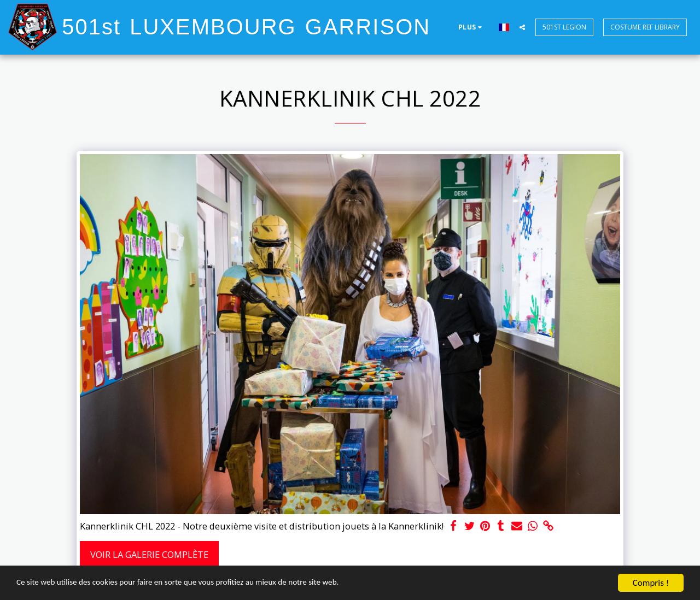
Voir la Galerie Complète (149, 554)
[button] (522, 27)
